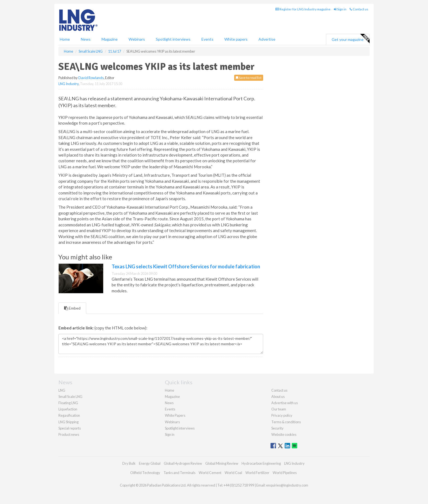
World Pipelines (285, 473)
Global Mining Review (222, 463)
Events (207, 39)
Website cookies (284, 434)
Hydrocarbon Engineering (261, 463)
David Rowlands (91, 78)
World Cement (210, 473)
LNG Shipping (69, 422)
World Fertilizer (257, 473)
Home (65, 39)
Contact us (359, 9)
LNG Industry (69, 84)
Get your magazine (350, 39)
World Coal (233, 473)
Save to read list (249, 78)
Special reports (70, 428)
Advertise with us (285, 403)
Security (277, 428)
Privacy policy (282, 415)
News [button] (86, 39)
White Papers (175, 415)
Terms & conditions (286, 422)
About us (278, 397)
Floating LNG (68, 403)
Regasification (69, 415)
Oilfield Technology (145, 473)
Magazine (110, 39)
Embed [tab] (72, 308)
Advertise (267, 39)
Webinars (137, 39)
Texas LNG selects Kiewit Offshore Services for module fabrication (186, 266)
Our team (279, 409)
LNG (62, 390)
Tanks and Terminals (179, 473)
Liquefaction (68, 409)
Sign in (340, 9)
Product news (69, 434)
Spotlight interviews (173, 39)
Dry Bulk (129, 463)
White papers (236, 39)
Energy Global (150, 463)
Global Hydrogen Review (183, 463)
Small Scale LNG (70, 397)
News (169, 403)
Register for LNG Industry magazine (303, 9)
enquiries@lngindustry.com (287, 485)
